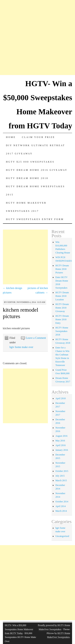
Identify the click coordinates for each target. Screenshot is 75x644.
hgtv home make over (21, 347)
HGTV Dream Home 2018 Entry (62, 319)
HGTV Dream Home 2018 (27, 178)
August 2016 (62, 436)
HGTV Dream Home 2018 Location (62, 296)
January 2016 (62, 450)
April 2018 (61, 398)
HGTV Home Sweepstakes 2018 (62, 331)
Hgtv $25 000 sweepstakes (30, 162)
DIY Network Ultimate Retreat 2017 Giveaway (36, 149)
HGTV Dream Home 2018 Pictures (62, 269)
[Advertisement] (37, 38)
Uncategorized (62, 536)
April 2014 (61, 506)
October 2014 (62, 502)
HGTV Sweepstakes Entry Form (35, 219)
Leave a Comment (36, 338)
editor (11, 302)
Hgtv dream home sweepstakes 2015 (36, 191)
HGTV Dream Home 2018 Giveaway (62, 308)
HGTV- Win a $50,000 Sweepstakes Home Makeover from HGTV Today (19, 629)
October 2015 (62, 471)
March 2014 (61, 511)
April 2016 (61, 445)
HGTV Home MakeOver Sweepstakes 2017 (26, 207)
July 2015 (60, 476)
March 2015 (61, 480)
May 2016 (60, 441)
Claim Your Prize (38, 137)
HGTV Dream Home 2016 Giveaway (37, 170)
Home (11, 137)
